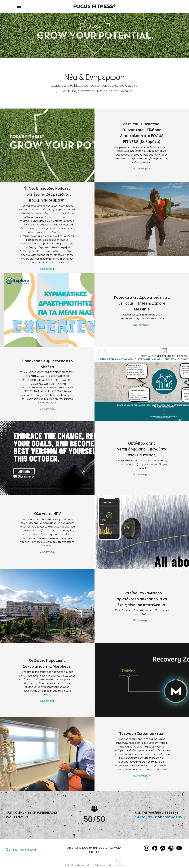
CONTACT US (172, 817)
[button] (8, 850)
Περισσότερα (141, 169)
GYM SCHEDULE (146, 817)
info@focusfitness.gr (25, 850)
